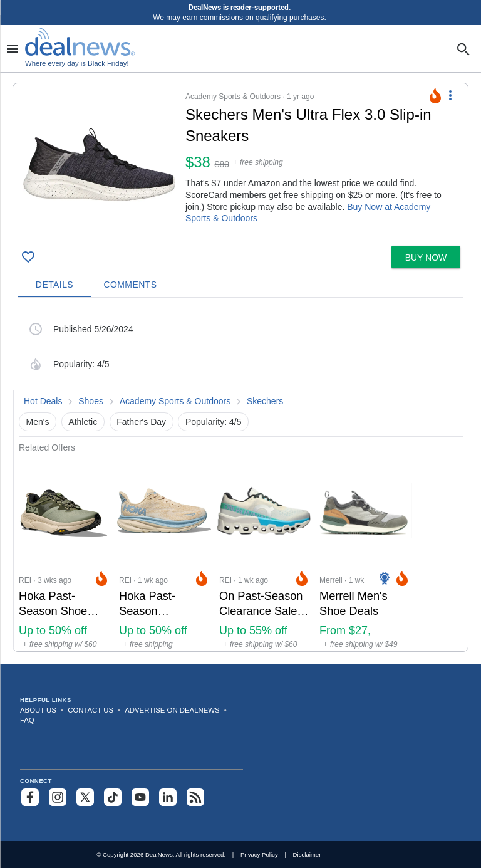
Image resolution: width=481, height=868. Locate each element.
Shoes (91, 401)
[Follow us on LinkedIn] (168, 797)
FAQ (27, 720)
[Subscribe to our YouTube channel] (140, 797)
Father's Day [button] (141, 422)
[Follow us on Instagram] (58, 797)
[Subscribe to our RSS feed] (195, 797)
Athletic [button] (83, 422)
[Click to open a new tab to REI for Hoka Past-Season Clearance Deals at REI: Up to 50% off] (164, 552)
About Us (38, 710)
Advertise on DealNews (172, 710)
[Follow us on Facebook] (30, 797)
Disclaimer (307, 855)
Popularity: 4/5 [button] (214, 422)
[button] (240, 162)
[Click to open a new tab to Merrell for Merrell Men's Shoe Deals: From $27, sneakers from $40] (365, 552)
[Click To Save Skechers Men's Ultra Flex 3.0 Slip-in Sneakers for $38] (28, 257)
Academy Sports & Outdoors (175, 401)
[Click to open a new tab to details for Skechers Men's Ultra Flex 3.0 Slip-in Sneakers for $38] (99, 165)
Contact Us (91, 710)
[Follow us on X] (85, 797)
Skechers (265, 401)
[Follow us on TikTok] (113, 797)
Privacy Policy (259, 855)
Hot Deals (43, 401)
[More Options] (450, 95)
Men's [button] (38, 422)
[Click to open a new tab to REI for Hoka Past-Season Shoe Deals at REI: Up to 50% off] (64, 552)
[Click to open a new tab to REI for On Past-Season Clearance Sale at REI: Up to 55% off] (264, 552)
